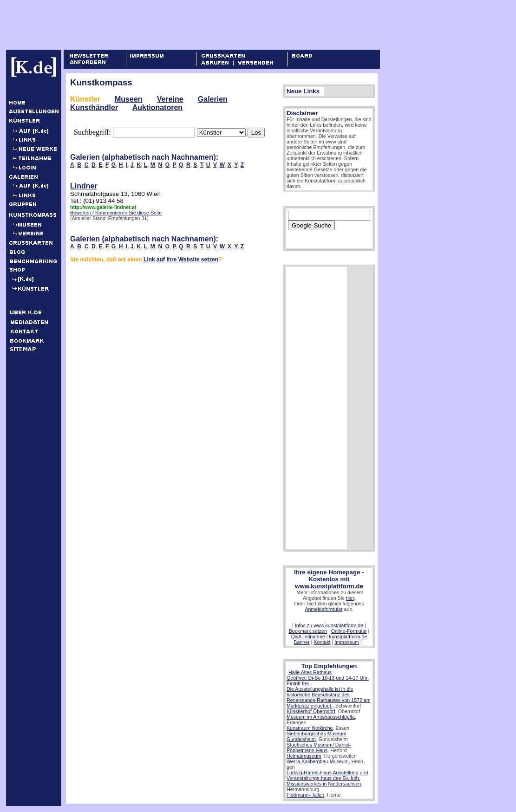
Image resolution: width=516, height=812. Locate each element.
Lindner (84, 186)
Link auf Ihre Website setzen (181, 260)
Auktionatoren (157, 107)
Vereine (170, 99)
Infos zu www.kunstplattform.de (329, 625)
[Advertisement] (176, 25)
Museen (129, 99)
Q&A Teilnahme (308, 637)
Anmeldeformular (323, 609)
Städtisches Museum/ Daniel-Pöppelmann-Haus (319, 747)
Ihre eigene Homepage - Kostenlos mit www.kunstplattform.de (329, 579)
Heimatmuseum (304, 756)
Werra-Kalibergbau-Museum (318, 761)
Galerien (213, 99)
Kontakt (322, 642)
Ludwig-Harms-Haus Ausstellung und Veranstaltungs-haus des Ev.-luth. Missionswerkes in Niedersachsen (327, 778)
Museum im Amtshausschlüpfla (321, 717)
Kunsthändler (94, 107)
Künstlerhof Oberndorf (311, 711)
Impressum (347, 642)
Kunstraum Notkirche (310, 728)
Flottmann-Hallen (305, 795)
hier (350, 598)
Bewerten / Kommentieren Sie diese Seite (116, 213)
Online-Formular (349, 631)
